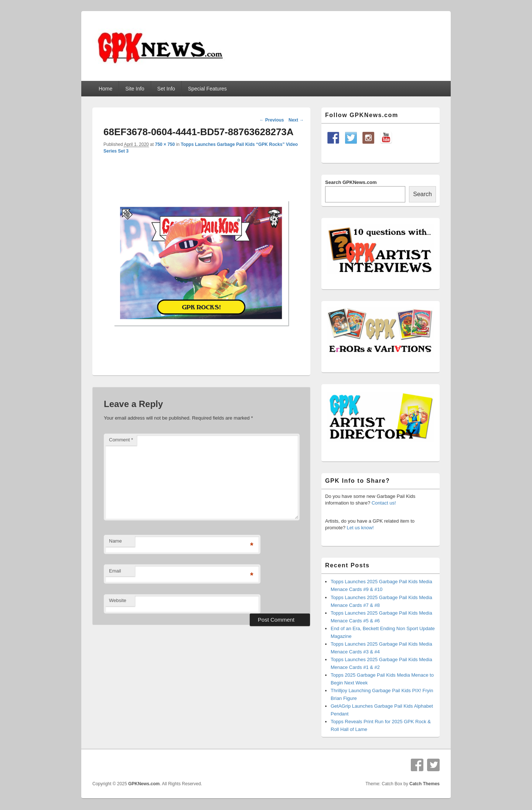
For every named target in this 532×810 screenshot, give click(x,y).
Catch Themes (424, 784)
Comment (121, 440)
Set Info (166, 89)
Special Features (207, 89)
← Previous (272, 120)
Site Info (135, 89)
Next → (296, 120)
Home (105, 89)
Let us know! (360, 528)
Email (115, 571)
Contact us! (384, 503)
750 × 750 (165, 144)
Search (422, 194)
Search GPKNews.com (351, 182)
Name (115, 541)
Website (118, 600)
